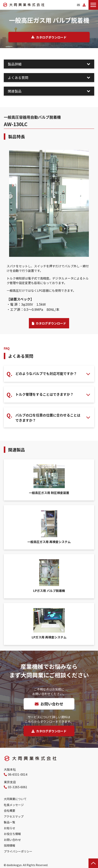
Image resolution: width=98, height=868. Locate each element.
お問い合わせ (78, 5)
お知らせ (9, 828)
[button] (93, 5)
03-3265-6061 (18, 787)
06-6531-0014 (18, 774)
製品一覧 (9, 822)
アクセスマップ (14, 816)
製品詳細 (15, 64)
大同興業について (15, 799)
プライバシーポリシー (18, 851)
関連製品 (15, 91)
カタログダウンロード (84, 5)
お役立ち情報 (12, 834)
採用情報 (9, 845)
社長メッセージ (14, 805)
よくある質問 (18, 77)
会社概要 (9, 810)
